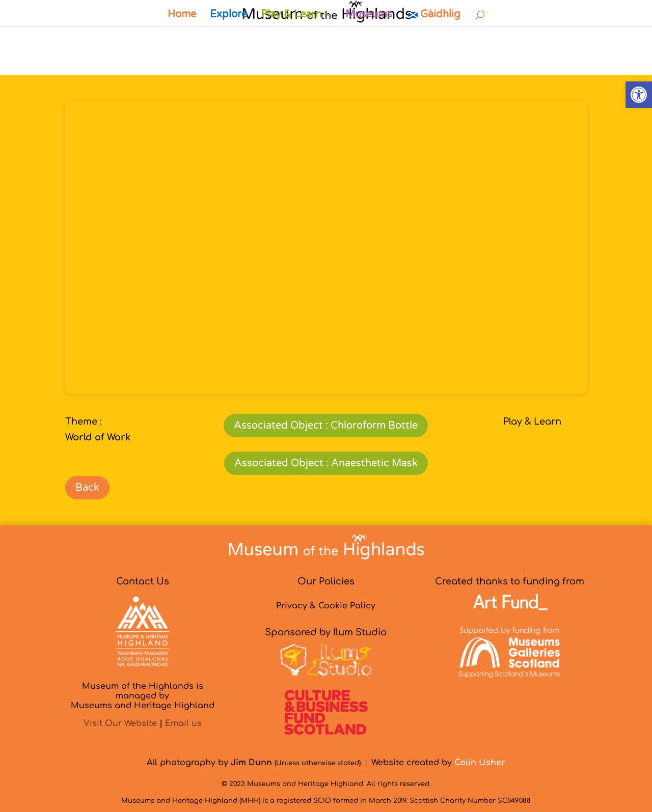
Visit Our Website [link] (120, 723)
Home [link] (182, 16)
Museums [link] (369, 16)
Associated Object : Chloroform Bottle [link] (326, 426)
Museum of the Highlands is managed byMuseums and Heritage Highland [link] (143, 696)
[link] (639, 95)
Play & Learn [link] (291, 16)
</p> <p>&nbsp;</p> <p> (326, 247)
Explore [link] (228, 16)
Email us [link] (183, 723)
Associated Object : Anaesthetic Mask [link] (326, 463)
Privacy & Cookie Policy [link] (326, 606)
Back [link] (87, 488)
